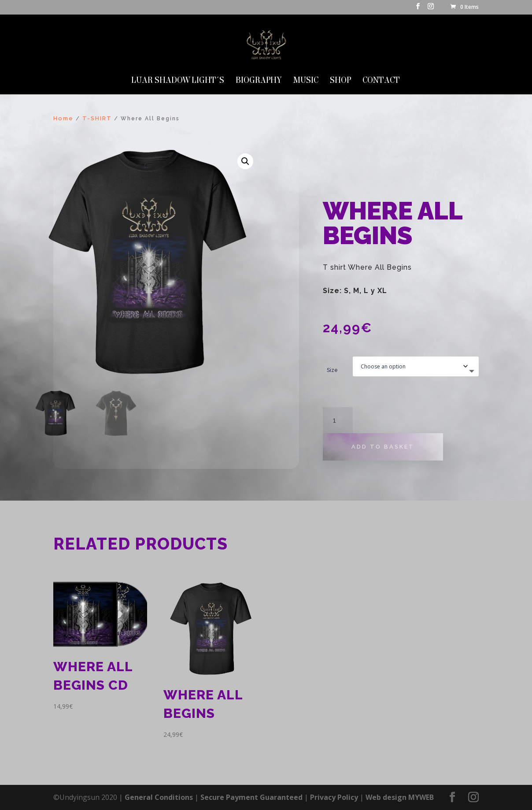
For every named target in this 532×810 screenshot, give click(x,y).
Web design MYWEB (400, 797)
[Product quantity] (338, 420)
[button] (245, 161)
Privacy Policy (334, 797)
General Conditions (159, 797)
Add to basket (383, 447)
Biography (259, 81)
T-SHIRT (97, 118)
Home (63, 118)
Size (332, 370)
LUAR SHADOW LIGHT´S (178, 81)
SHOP (340, 81)
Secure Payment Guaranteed (251, 797)
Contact (381, 81)
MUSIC (306, 81)
